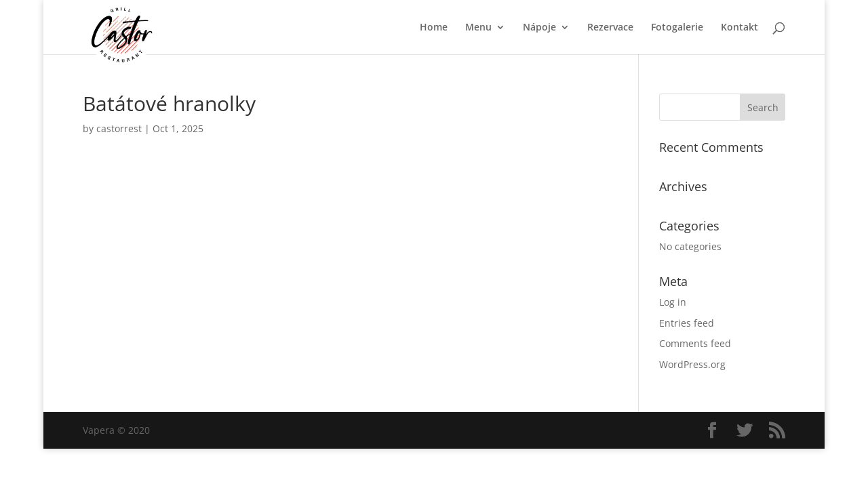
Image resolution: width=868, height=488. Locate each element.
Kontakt (739, 28)
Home (434, 28)
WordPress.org (692, 364)
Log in (673, 302)
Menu (478, 28)
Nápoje (539, 28)
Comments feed (695, 343)
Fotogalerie (677, 28)
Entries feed (687, 323)
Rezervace (610, 28)
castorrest (119, 128)
